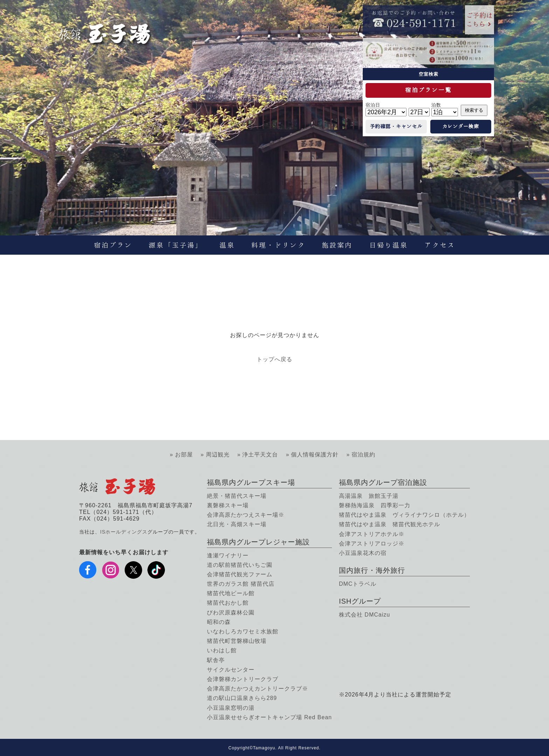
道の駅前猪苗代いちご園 (240, 565)
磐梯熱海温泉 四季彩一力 (375, 505)
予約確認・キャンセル (396, 126)
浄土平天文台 (260, 455)
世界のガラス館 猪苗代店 (241, 584)
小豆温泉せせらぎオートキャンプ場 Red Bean (269, 717)
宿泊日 (373, 105)
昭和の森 (219, 622)
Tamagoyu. (265, 748)
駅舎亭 (216, 660)
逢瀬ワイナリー (228, 555)
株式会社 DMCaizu (364, 615)
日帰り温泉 (389, 245)
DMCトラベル (358, 584)
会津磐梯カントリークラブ (243, 679)
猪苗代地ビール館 (231, 593)
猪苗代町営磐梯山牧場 (237, 641)
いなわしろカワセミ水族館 (243, 631)
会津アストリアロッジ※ (372, 544)
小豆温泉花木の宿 (363, 553)
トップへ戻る (274, 359)
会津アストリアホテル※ (372, 534)
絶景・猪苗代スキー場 (237, 496)
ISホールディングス (124, 532)
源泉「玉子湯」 (176, 245)
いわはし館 (222, 650)
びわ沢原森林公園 (231, 613)
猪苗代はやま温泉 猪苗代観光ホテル (390, 524)
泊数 (436, 105)
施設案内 (337, 245)
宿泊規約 (363, 455)
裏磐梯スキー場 (228, 505)
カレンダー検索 (461, 126)
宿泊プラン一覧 (428, 90)
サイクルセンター (231, 670)
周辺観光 (218, 455)
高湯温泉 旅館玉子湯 (369, 496)
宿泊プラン (113, 245)
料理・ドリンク (278, 245)
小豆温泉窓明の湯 (231, 708)
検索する (474, 110)
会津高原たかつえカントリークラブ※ (258, 689)
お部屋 (184, 455)
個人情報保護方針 (315, 455)
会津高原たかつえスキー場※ (246, 515)
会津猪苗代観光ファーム (240, 574)
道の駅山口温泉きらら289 (242, 698)
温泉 (227, 245)
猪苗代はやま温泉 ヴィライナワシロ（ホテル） (404, 515)
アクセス (440, 245)
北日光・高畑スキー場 (237, 524)
